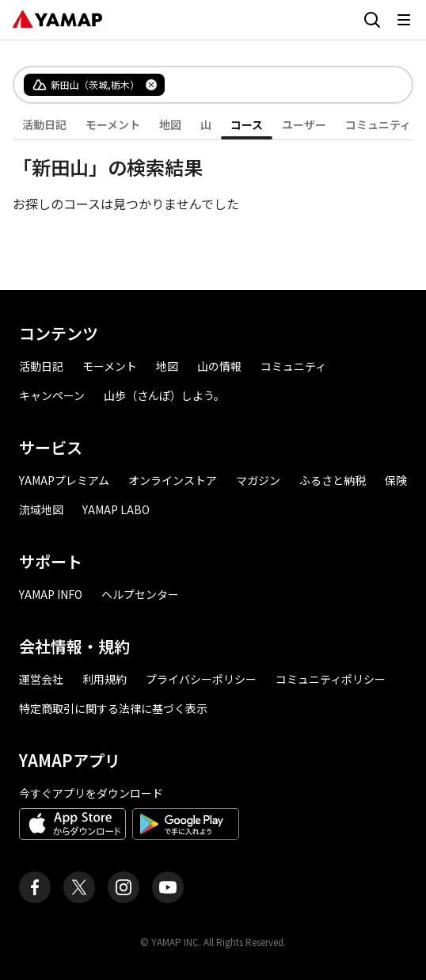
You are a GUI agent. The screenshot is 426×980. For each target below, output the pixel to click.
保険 (396, 480)
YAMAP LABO (116, 509)
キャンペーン (52, 395)
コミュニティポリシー (331, 679)
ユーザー (304, 124)
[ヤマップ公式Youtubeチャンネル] (168, 887)
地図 (170, 124)
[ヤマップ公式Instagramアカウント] (124, 887)
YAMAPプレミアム (64, 480)
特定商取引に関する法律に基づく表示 (113, 708)
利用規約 (105, 679)
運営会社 (41, 679)
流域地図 (41, 509)
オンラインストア (173, 480)
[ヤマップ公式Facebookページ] (35, 887)
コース (247, 124)
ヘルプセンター (140, 594)
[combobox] (276, 85)
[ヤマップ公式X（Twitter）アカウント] (79, 887)
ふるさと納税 (333, 480)
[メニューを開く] (404, 20)
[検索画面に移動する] (372, 20)
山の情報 (219, 366)
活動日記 (44, 124)
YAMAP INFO (51, 594)
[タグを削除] (151, 85)
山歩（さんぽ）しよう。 (164, 395)
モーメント (113, 124)
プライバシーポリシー (201, 679)
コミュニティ (378, 124)
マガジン (258, 480)
